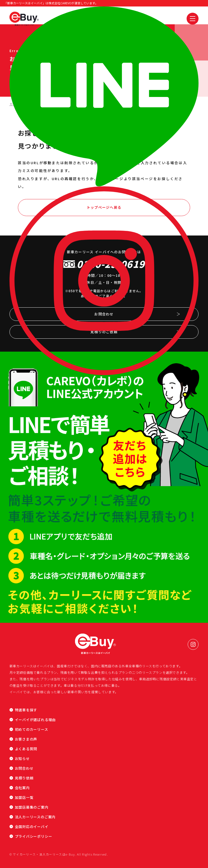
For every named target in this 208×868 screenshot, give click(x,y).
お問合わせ (24, 768)
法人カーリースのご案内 (35, 817)
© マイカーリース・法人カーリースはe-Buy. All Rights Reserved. (59, 854)
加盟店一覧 (24, 797)
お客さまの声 (26, 739)
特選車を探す (26, 710)
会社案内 (22, 788)
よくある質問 (26, 749)
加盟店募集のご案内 (32, 807)
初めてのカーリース (32, 729)
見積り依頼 (24, 778)
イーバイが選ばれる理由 (35, 720)
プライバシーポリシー (34, 836)
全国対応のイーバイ (32, 827)
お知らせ (22, 758)
